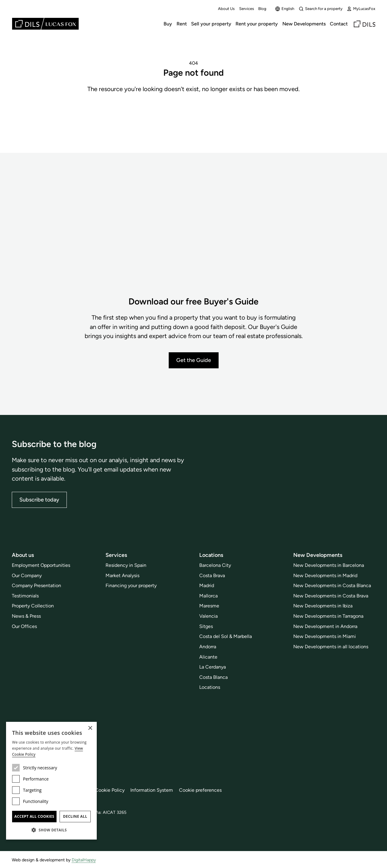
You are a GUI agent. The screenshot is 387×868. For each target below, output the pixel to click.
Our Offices (24, 626)
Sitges (206, 626)
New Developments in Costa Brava (331, 596)
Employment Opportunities (41, 565)
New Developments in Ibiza (323, 606)
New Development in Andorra (325, 626)
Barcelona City (215, 565)
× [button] (90, 728)
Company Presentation (36, 585)
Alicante (208, 657)
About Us (226, 9)
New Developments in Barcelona (329, 565)
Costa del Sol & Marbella (226, 636)
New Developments (304, 24)
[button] (51, 830)
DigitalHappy (84, 860)
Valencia (208, 616)
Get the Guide (194, 360)
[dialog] (51, 781)
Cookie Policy (110, 790)
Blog (262, 9)
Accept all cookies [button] (34, 816)
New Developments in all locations (331, 647)
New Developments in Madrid (325, 575)
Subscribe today (39, 500)
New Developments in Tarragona (328, 616)
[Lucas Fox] (45, 24)
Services (247, 9)
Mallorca (208, 596)
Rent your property (257, 24)
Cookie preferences (200, 790)
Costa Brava (212, 575)
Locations (210, 687)
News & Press (26, 616)
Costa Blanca (213, 677)
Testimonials (25, 596)
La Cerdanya (213, 667)
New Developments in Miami (325, 636)
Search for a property (321, 9)
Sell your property (211, 24)
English (285, 9)
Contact (339, 24)
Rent (182, 24)
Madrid (207, 585)
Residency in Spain (126, 565)
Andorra (208, 647)
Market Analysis (122, 575)
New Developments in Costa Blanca (332, 585)
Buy (168, 24)
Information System (152, 790)
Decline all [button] (75, 816)
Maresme (209, 606)
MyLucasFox (361, 9)
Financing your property (131, 585)
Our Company (27, 575)
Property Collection (33, 606)
